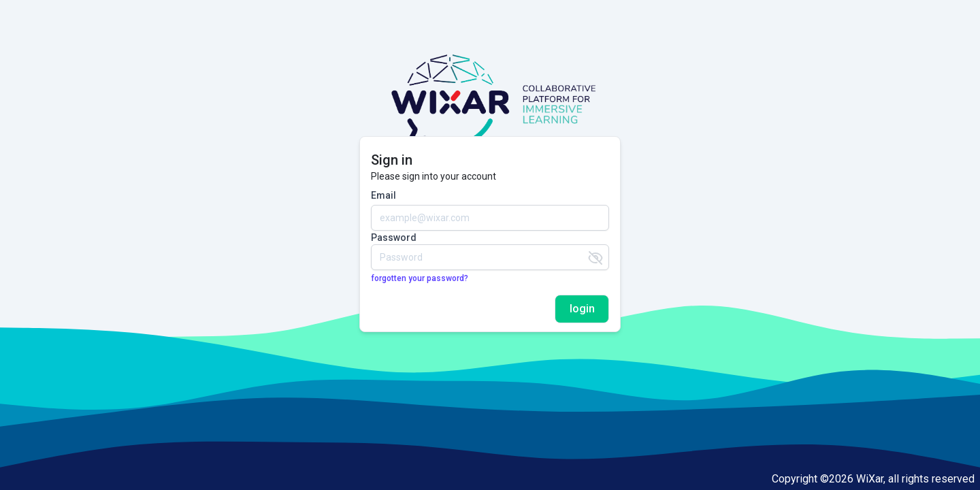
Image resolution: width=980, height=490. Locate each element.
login (582, 309)
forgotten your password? (420, 278)
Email (383, 195)
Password (394, 238)
